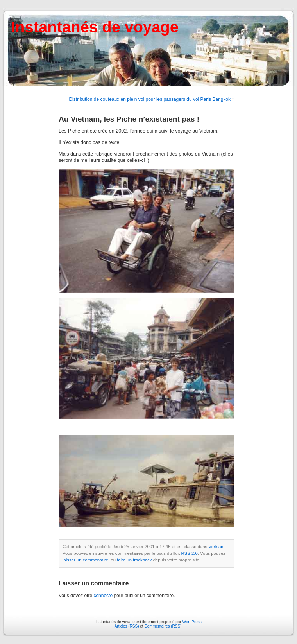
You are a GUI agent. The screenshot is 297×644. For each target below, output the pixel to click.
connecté (103, 596)
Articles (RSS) (127, 626)
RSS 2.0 (190, 553)
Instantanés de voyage (95, 27)
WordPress (192, 622)
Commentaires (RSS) (163, 626)
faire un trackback (134, 560)
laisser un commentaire (85, 560)
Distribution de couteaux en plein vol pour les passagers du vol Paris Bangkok (150, 99)
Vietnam (216, 547)
